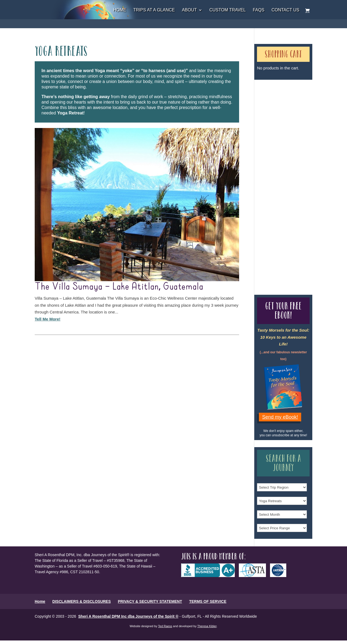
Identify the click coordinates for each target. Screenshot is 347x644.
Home (120, 10)
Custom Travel (227, 10)
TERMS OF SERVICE (208, 601)
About (189, 10)
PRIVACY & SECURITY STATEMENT (150, 601)
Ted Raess (165, 626)
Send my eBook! (280, 417)
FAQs (259, 10)
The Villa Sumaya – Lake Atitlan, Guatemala (119, 287)
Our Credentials (277, 181)
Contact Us (285, 10)
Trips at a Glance (154, 10)
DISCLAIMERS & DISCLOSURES (81, 601)
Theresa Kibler (207, 626)
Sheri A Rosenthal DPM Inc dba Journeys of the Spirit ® (128, 616)
